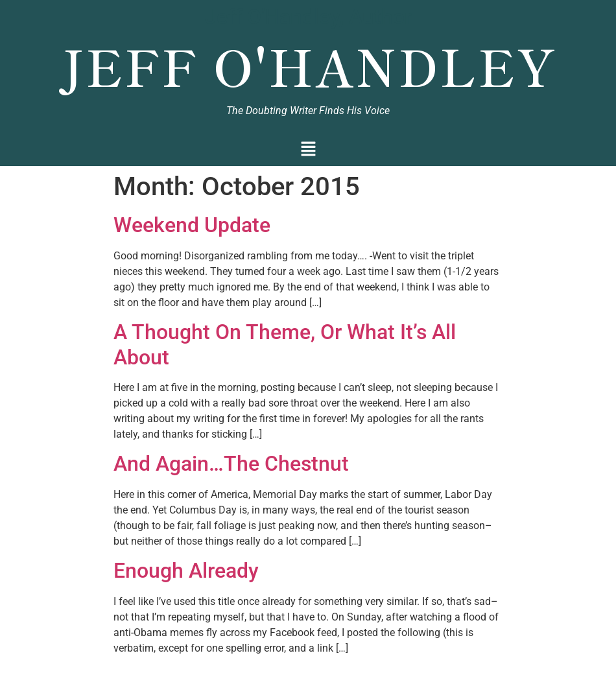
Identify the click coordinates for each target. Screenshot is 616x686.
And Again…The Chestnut (231, 464)
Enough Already (186, 571)
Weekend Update (192, 225)
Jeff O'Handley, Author (308, 17)
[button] (308, 150)
